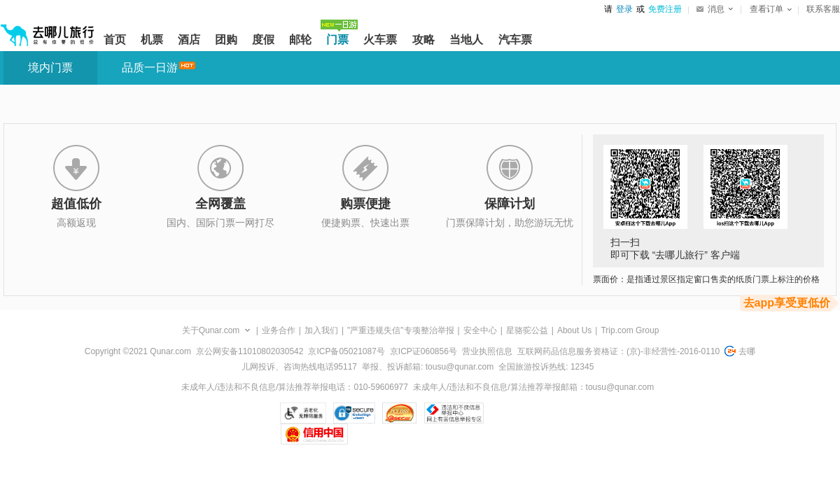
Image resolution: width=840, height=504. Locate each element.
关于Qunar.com (211, 330)
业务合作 (279, 330)
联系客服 (823, 9)
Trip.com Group (630, 330)
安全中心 (480, 330)
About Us (574, 330)
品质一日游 (150, 68)
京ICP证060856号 (423, 351)
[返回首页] (48, 29)
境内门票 (50, 68)
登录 (624, 9)
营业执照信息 (487, 351)
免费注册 (665, 9)
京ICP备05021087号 (346, 351)
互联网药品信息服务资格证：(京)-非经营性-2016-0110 (618, 351)
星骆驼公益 (527, 330)
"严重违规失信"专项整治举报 (401, 330)
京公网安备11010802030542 (250, 351)
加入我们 (321, 330)
